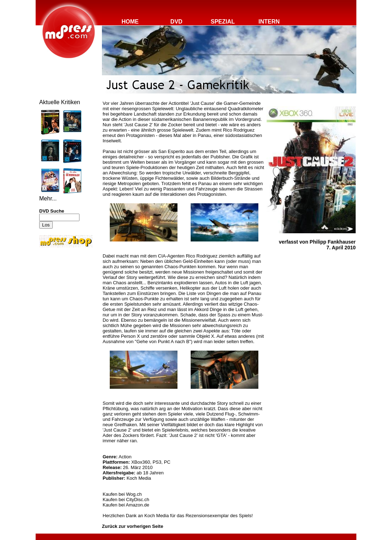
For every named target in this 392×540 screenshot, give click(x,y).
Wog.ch (134, 494)
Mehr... (48, 198)
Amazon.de (138, 505)
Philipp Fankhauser (333, 242)
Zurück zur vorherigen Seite (133, 526)
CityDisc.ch (138, 500)
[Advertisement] (61, 297)
